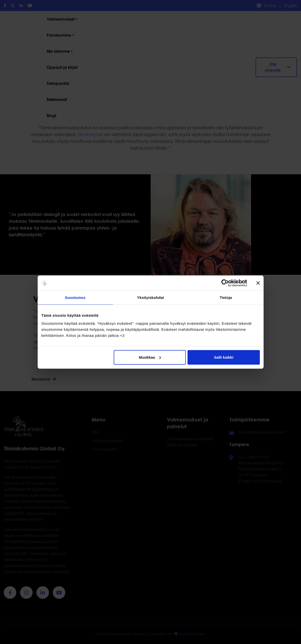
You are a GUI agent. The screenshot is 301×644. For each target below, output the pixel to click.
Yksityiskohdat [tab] (151, 298)
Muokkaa (150, 357)
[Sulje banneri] (258, 283)
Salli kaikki (224, 357)
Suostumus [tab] (75, 298)
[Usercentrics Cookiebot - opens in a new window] (225, 283)
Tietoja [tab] (226, 298)
